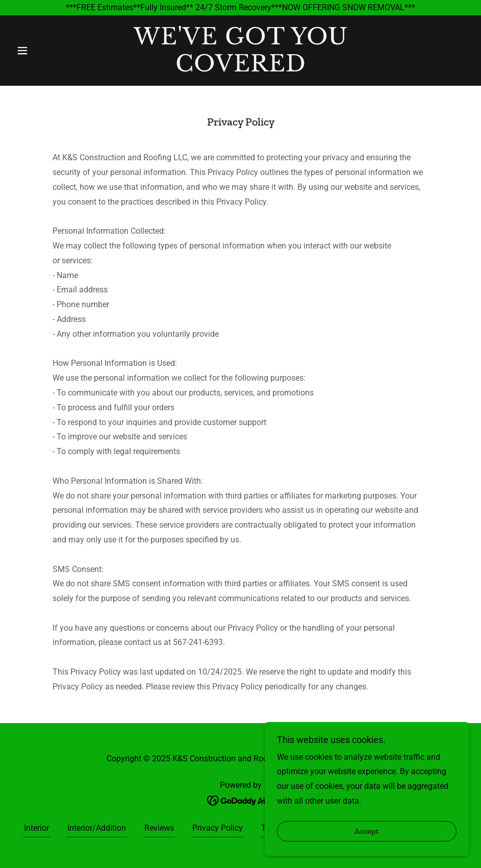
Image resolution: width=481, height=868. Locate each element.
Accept (367, 845)
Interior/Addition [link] (97, 828)
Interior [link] (36, 828)
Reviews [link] (159, 828)
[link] (240, 69)
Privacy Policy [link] (218, 828)
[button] (46, 51)
